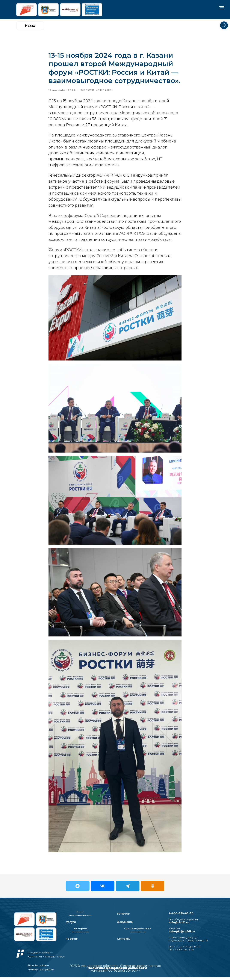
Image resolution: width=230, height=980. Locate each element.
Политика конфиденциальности (117, 971)
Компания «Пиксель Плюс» (46, 960)
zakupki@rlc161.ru (182, 934)
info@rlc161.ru (179, 925)
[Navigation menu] (222, 8)
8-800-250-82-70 (181, 916)
